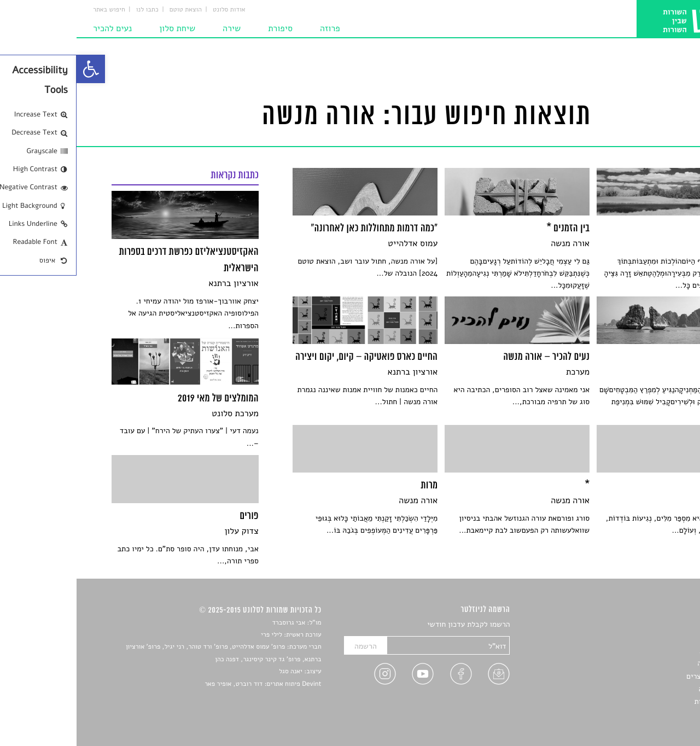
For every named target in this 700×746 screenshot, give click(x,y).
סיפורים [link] (653, 625)
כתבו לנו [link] (71, 10)
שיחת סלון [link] (101, 28)
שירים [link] (656, 637)
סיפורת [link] (204, 28)
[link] (14, 69)
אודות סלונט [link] (153, 10)
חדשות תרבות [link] (644, 651)
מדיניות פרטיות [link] (641, 701)
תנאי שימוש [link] (647, 715)
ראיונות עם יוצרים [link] (637, 676)
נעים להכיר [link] (36, 28)
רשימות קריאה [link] (643, 663)
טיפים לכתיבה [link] (643, 689)
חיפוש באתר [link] (33, 10)
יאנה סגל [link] (214, 672)
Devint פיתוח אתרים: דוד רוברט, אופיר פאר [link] (186, 684)
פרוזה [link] (253, 28)
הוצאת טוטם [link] (109, 10)
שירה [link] (155, 28)
